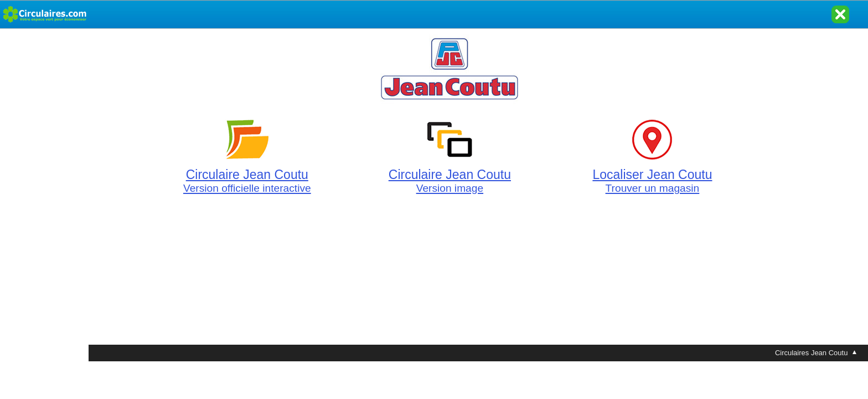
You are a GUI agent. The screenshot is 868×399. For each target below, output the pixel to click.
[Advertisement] (44, 195)
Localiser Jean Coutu (652, 175)
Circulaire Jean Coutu (247, 175)
